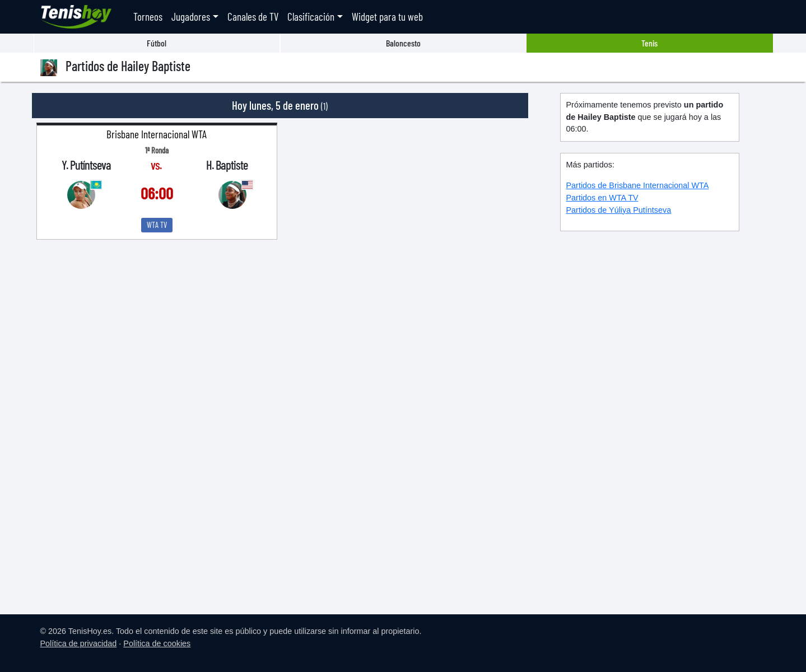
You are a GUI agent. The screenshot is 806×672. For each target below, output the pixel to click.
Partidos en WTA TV (602, 198)
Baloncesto (403, 43)
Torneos (148, 17)
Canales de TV (253, 17)
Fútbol (157, 43)
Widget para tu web (387, 17)
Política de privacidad (79, 643)
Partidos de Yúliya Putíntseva (619, 210)
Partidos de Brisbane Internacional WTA (638, 185)
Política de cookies (157, 643)
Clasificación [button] (311, 17)
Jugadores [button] (191, 17)
